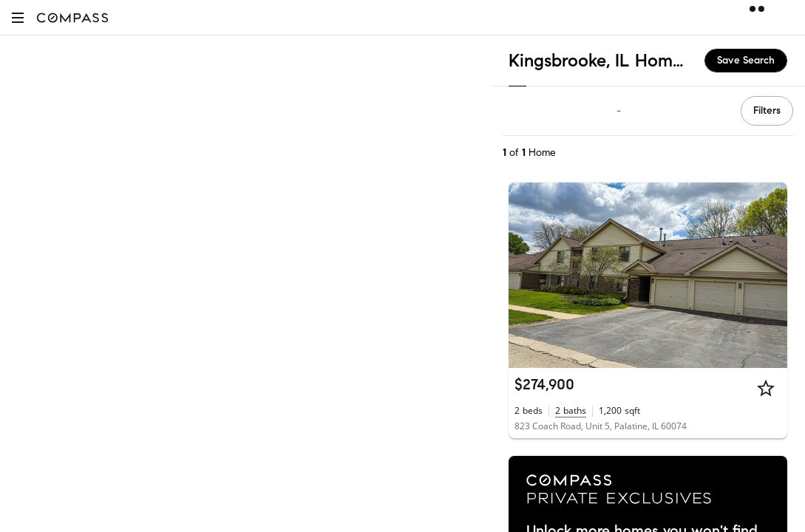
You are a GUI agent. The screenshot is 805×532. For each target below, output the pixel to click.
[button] (18, 17)
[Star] (766, 388)
